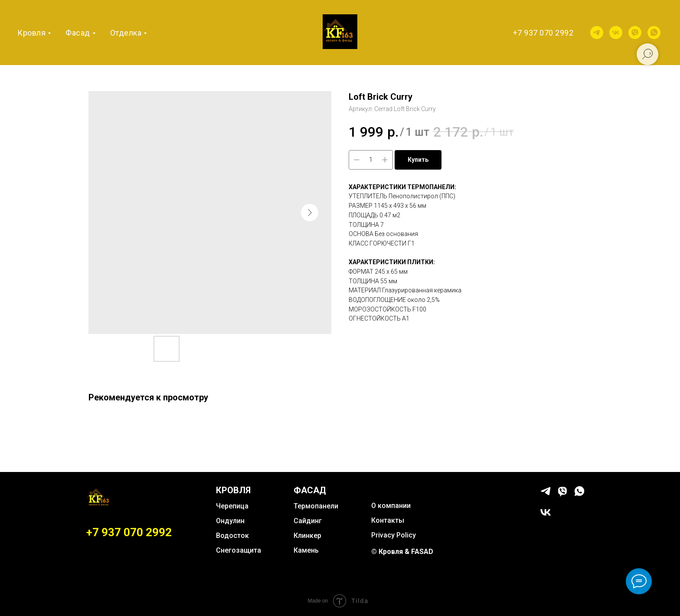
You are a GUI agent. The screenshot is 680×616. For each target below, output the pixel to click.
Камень (306, 550)
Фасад (78, 33)
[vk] (616, 33)
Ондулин (230, 521)
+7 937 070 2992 (543, 33)
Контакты (388, 520)
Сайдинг (308, 521)
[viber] (635, 33)
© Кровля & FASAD (402, 552)
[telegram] (597, 33)
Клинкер (307, 536)
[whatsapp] (654, 33)
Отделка (126, 33)
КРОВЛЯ (233, 490)
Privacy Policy (394, 535)
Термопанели (316, 506)
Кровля (31, 33)
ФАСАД (310, 490)
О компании (391, 506)
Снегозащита (239, 550)
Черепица (232, 506)
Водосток (232, 536)
